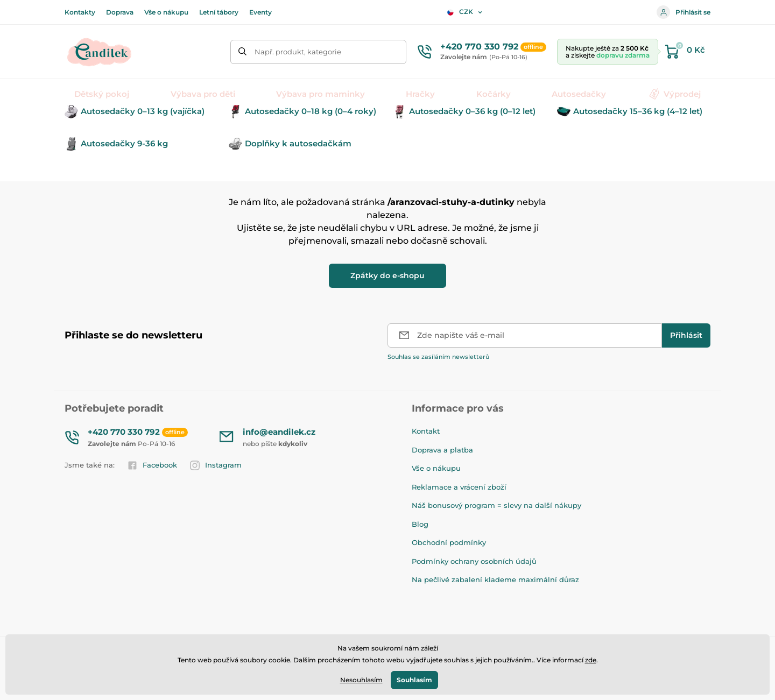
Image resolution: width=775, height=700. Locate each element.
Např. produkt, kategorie (298, 52)
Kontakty (80, 12)
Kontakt (426, 431)
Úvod (73, 127)
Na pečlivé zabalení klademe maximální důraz (495, 579)
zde (591, 660)
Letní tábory (219, 12)
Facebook (152, 465)
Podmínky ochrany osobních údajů (474, 561)
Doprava (120, 12)
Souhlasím (414, 680)
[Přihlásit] (686, 335)
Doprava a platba (442, 450)
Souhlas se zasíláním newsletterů (438, 357)
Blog (420, 524)
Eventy (260, 12)
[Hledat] (242, 52)
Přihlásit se (684, 12)
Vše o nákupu (166, 12)
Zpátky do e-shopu (387, 275)
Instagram (216, 465)
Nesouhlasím (361, 680)
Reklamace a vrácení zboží (459, 487)
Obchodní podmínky (449, 542)
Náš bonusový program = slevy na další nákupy (496, 505)
